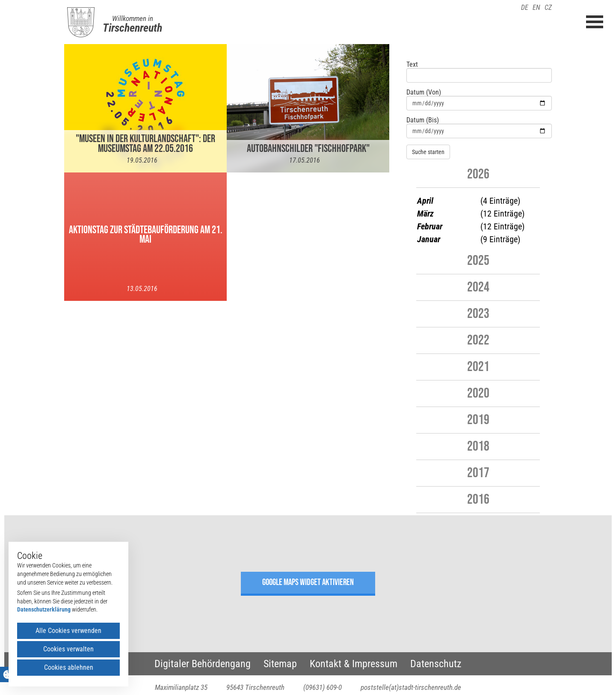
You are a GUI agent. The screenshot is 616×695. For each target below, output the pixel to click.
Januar (429, 239)
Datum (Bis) (423, 120)
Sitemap (280, 664)
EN (536, 7)
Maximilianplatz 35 (181, 687)
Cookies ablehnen (69, 667)
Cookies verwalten (68, 649)
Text (412, 65)
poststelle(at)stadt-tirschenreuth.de (411, 687)
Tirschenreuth (132, 28)
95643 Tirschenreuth (255, 687)
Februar (430, 226)
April (425, 201)
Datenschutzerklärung (44, 609)
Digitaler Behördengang (203, 664)
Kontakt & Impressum (354, 664)
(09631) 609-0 (323, 687)
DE (525, 7)
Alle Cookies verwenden (68, 631)
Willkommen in (133, 18)
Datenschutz (436, 664)
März (425, 214)
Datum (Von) (424, 92)
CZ (548, 7)
